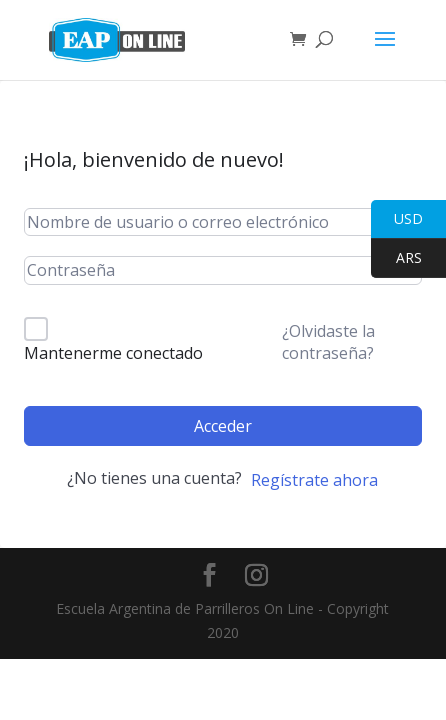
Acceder (223, 426)
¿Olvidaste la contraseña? (328, 342)
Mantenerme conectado (113, 353)
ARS (396, 258)
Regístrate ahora (314, 480)
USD (397, 219)
